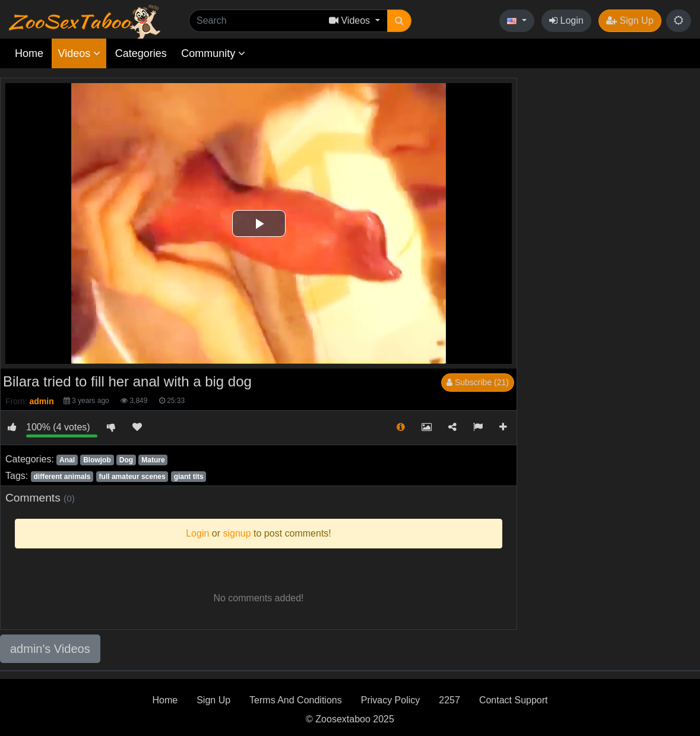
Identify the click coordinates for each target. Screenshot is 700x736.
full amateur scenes (132, 477)
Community (213, 53)
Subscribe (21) (478, 382)
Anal (67, 460)
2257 (449, 700)
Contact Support (514, 700)
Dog (126, 460)
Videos (79, 53)
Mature (153, 460)
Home (29, 53)
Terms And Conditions (296, 700)
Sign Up (630, 20)
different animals (62, 477)
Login (566, 20)
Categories (141, 53)
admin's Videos (50, 649)
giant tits (189, 477)
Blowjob (97, 460)
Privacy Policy (391, 700)
